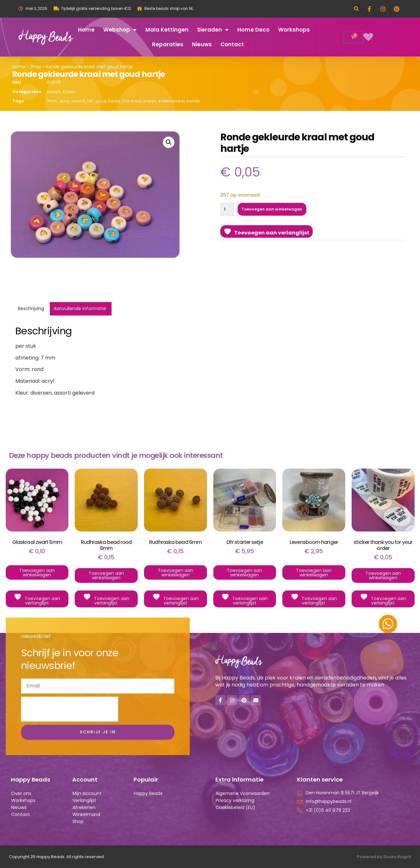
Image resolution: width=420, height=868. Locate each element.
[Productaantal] (228, 210)
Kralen (69, 92)
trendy (193, 101)
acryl (64, 101)
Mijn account (87, 793)
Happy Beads (148, 793)
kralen (150, 101)
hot (126, 101)
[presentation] (70, 709)
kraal (136, 101)
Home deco (253, 30)
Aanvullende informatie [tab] (80, 308)
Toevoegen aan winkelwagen (276, 210)
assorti (78, 101)
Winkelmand (86, 814)
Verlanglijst (84, 800)
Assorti (54, 92)
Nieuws (202, 44)
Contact (232, 44)
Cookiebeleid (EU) (235, 807)
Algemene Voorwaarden (243, 793)
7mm (52, 101)
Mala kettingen (167, 30)
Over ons (21, 793)
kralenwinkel (172, 101)
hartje (114, 101)
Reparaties (168, 44)
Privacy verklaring (235, 800)
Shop (36, 67)
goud (101, 101)
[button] (357, 9)
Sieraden (213, 30)
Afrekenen (84, 807)
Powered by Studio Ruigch (384, 857)
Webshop (120, 30)
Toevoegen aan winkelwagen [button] (37, 573)
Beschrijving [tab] (31, 308)
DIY (90, 101)
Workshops (294, 30)
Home (86, 30)
